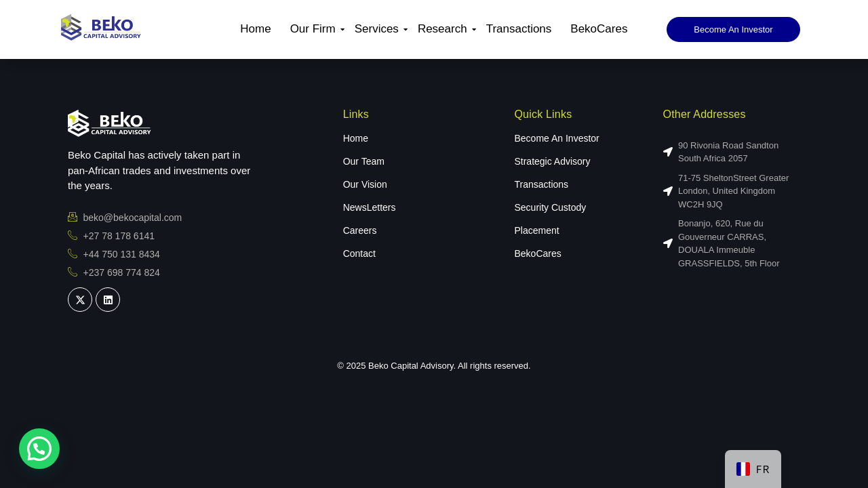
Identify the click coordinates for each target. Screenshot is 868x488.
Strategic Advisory (552, 161)
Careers (360, 230)
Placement (536, 230)
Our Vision (365, 184)
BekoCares (599, 29)
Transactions (519, 29)
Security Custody (550, 207)
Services (378, 29)
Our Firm (315, 29)
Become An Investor (556, 138)
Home (255, 29)
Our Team (364, 161)
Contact (359, 253)
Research (444, 29)
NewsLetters (370, 207)
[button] (39, 449)
